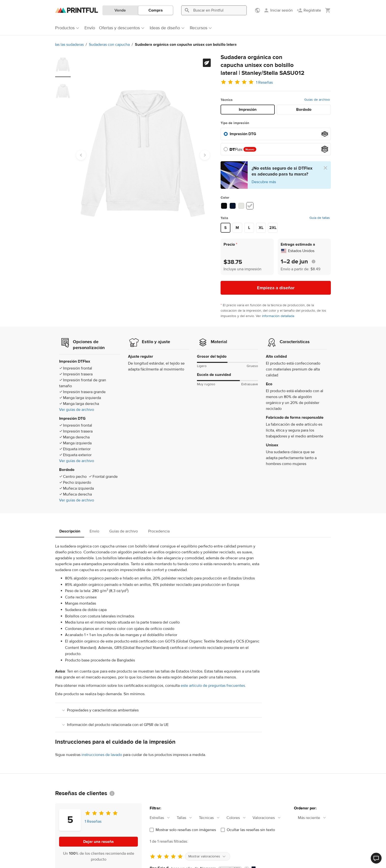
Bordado (304, 110)
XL (261, 228)
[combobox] (162, 818)
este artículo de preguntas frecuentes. (213, 686)
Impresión (248, 110)
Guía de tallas (320, 218)
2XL (273, 228)
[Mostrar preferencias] (258, 10)
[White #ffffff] (250, 206)
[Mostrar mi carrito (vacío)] (328, 10)
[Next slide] (205, 155)
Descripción (70, 531)
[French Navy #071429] (233, 206)
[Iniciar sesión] (278, 10)
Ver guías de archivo (77, 410)
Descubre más (264, 182)
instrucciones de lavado (102, 755)
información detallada (278, 316)
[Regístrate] (309, 10)
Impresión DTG (243, 134)
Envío (94, 531)
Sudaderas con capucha (62, 45)
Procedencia (159, 531)
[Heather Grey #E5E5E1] (241, 206)
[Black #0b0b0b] (224, 206)
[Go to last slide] (81, 155)
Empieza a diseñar (276, 288)
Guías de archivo (317, 100)
